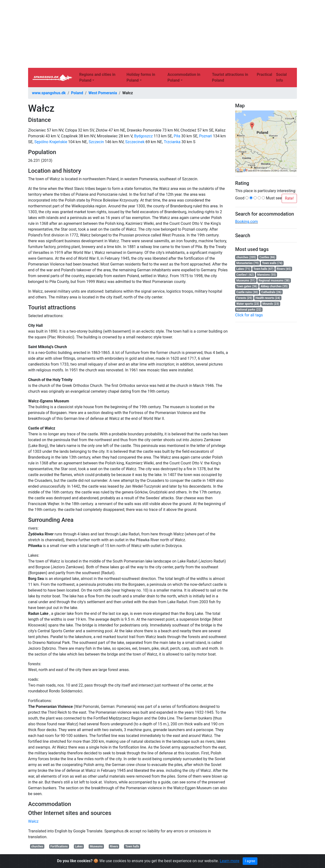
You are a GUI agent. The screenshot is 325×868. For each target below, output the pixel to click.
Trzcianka (172, 142)
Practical (264, 74)
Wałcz (33, 821)
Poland (77, 93)
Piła (177, 136)
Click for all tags (249, 315)
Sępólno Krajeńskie (51, 142)
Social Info (281, 77)
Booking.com (247, 222)
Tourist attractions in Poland (230, 77)
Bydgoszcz (143, 136)
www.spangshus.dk (49, 93)
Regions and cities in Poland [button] (97, 77)
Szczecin (96, 142)
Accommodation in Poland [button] (184, 77)
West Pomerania (103, 93)
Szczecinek (135, 142)
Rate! (289, 198)
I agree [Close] (250, 861)
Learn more (229, 861)
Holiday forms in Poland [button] (141, 77)
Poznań (205, 136)
